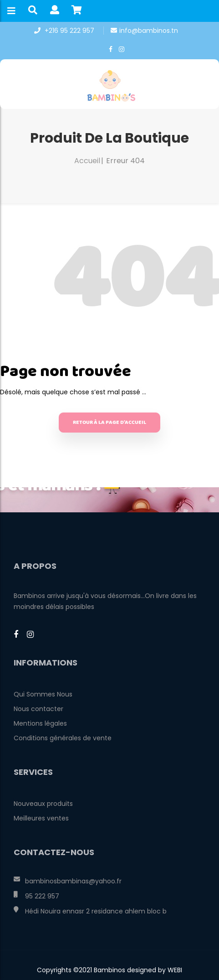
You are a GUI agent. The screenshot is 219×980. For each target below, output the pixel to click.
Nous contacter (38, 709)
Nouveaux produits (43, 804)
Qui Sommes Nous (43, 694)
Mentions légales (40, 723)
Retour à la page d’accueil (109, 422)
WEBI (174, 970)
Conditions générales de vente (63, 738)
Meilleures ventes (41, 818)
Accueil (87, 161)
